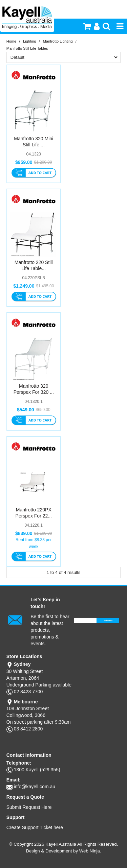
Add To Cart (34, 173)
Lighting (30, 41)
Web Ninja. (90, 851)
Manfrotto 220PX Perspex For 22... (34, 513)
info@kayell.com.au (35, 787)
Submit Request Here (29, 807)
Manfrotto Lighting (58, 41)
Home (11, 41)
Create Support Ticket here (35, 827)
